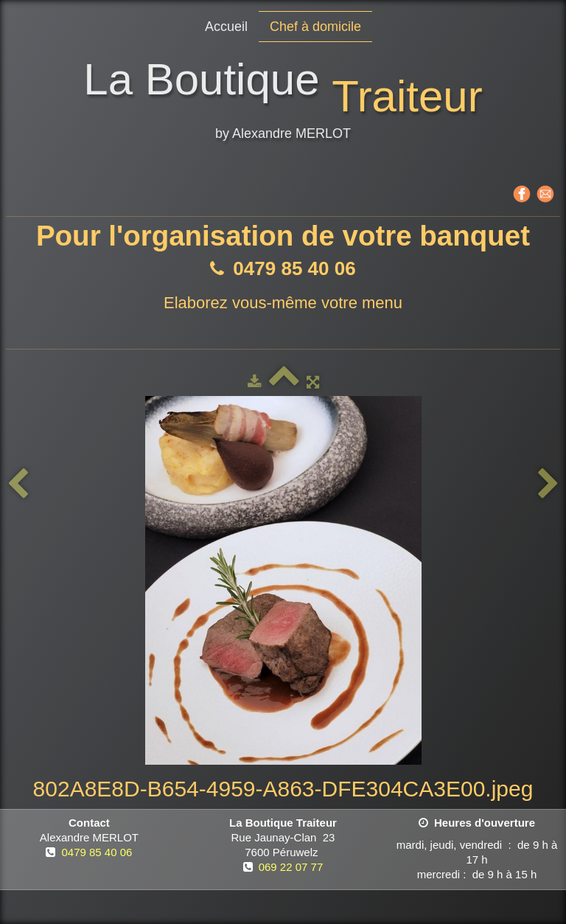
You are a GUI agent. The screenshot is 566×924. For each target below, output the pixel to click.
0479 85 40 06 (97, 852)
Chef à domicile (315, 27)
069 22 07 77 (291, 867)
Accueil (226, 27)
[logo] (283, 103)
